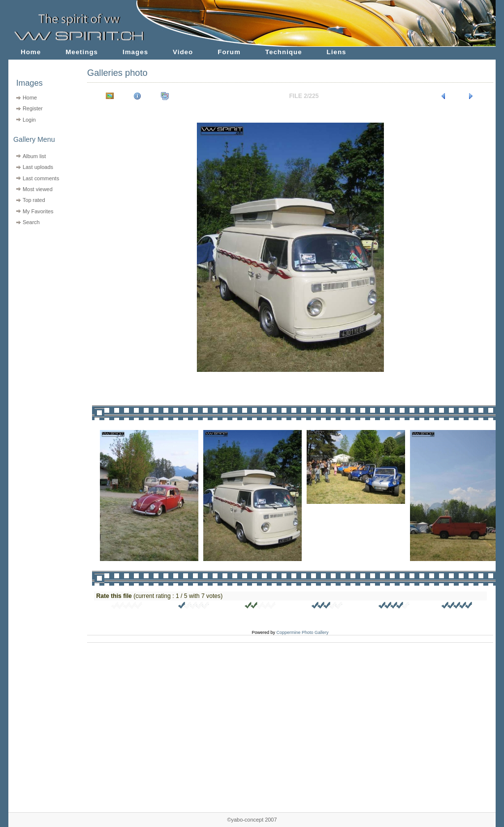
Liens (337, 52)
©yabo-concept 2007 (252, 820)
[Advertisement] (42, 291)
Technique (284, 52)
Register (33, 108)
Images (135, 52)
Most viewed (38, 189)
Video (183, 52)
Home (31, 52)
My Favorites (38, 211)
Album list (34, 156)
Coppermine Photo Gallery (302, 632)
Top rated (34, 200)
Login (29, 120)
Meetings (82, 52)
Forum (229, 52)
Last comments (41, 178)
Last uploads (38, 167)
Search (31, 222)
